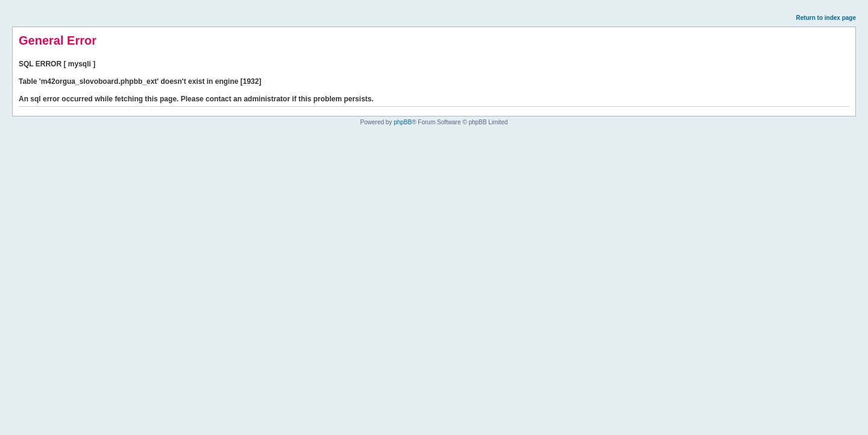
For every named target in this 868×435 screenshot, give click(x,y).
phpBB (403, 122)
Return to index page (826, 18)
